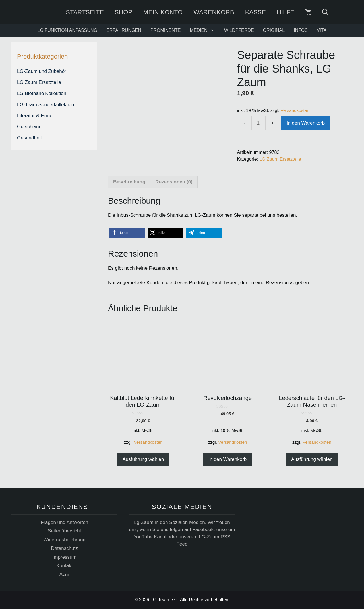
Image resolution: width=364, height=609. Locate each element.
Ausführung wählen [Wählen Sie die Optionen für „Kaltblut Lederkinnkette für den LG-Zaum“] (143, 459)
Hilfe (286, 12)
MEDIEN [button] (204, 30)
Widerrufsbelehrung (64, 540)
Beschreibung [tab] (129, 182)
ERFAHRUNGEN (124, 30)
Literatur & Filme (35, 116)
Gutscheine (29, 127)
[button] (127, 233)
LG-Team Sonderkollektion (45, 105)
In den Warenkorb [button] (228, 459)
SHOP (123, 12)
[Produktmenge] (258, 123)
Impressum (65, 557)
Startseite (85, 12)
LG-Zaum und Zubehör (42, 71)
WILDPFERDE (239, 30)
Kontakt (65, 566)
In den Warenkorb (306, 123)
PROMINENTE (166, 30)
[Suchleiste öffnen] (326, 12)
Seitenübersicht (64, 531)
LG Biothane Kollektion (42, 93)
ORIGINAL (274, 30)
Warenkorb (214, 12)
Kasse (256, 12)
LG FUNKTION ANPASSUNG (67, 30)
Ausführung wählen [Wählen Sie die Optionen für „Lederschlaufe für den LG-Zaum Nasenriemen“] (312, 459)
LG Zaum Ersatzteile (280, 159)
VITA (322, 30)
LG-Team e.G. (165, 600)
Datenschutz (64, 548)
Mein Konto (163, 12)
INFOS (301, 30)
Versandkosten (295, 110)
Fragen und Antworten (64, 522)
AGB (65, 574)
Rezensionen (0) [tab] (174, 182)
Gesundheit (29, 138)
